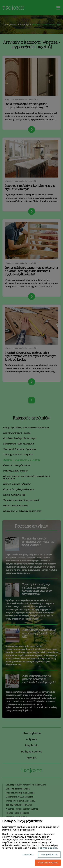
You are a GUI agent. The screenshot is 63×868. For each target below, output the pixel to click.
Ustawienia (28, 855)
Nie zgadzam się (49, 855)
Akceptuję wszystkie (48, 863)
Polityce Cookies (48, 848)
